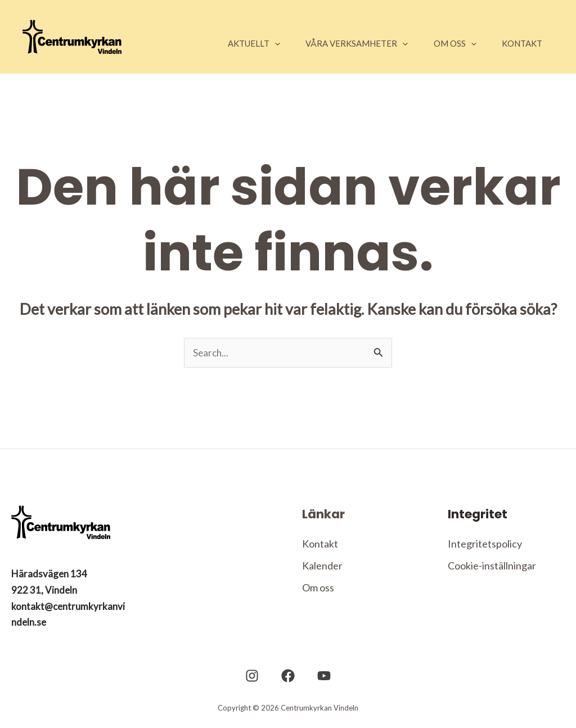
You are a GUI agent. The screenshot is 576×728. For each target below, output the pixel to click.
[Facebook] (288, 677)
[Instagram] (258, 677)
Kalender (322, 567)
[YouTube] (318, 677)
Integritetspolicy (485, 544)
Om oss (318, 589)
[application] (255, 43)
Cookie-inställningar (492, 567)
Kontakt (320, 544)
